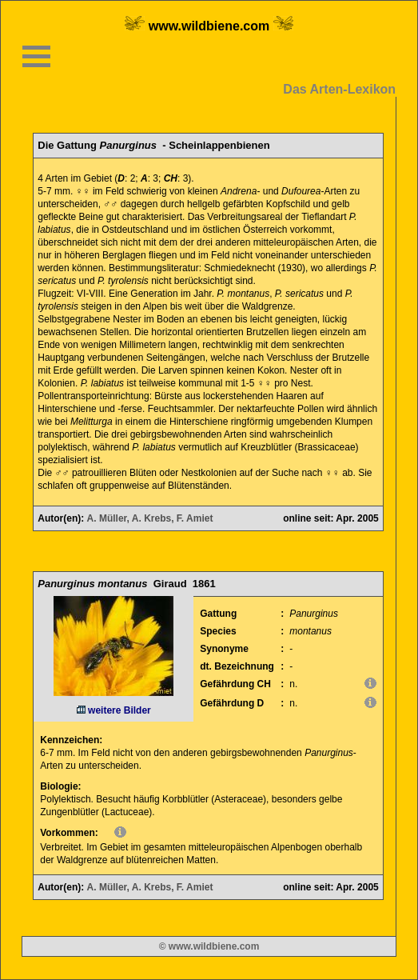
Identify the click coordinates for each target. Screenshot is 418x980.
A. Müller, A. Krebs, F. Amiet (150, 518)
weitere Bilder (114, 710)
